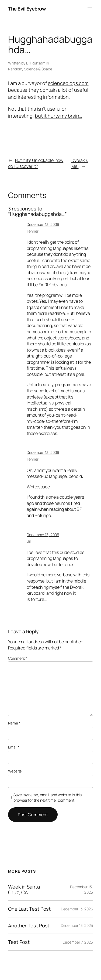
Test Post (19, 942)
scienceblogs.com (68, 83)
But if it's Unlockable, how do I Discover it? (36, 163)
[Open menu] (90, 9)
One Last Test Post (29, 909)
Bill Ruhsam (36, 63)
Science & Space (38, 69)
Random (15, 69)
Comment (18, 658)
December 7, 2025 (78, 942)
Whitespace (38, 487)
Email (14, 747)
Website (15, 771)
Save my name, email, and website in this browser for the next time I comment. (48, 797)
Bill (29, 541)
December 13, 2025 (77, 909)
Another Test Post (29, 925)
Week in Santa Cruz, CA (24, 889)
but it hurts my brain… (59, 116)
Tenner (32, 231)
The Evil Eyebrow (27, 9)
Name (14, 723)
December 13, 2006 (43, 224)
